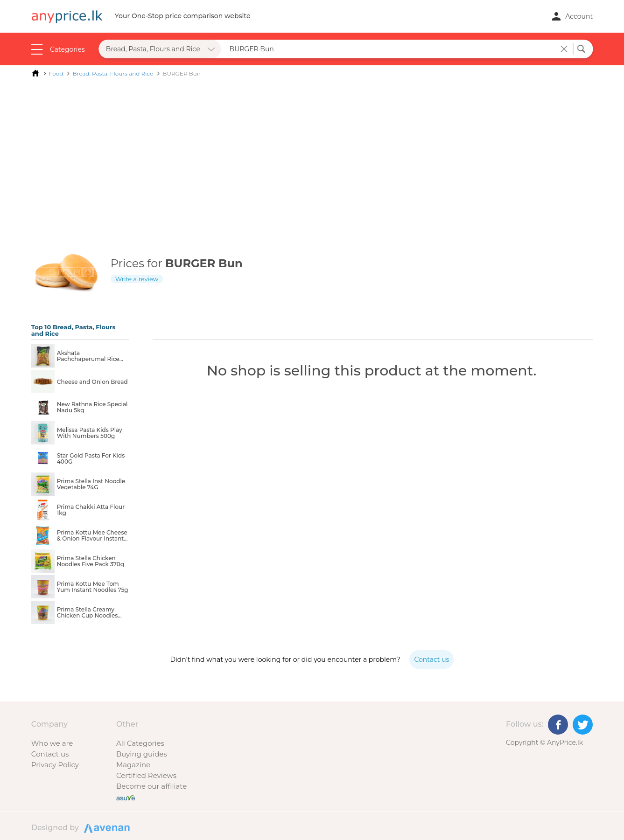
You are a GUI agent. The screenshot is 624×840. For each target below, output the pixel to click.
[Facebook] (558, 725)
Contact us (50, 754)
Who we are (52, 743)
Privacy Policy (55, 765)
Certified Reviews (146, 775)
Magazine (133, 765)
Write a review (137, 279)
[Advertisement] (312, 153)
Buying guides (142, 754)
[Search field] (391, 49)
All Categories (140, 743)
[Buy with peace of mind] (126, 797)
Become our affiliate (151, 786)
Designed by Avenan (105, 827)
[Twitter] (583, 725)
